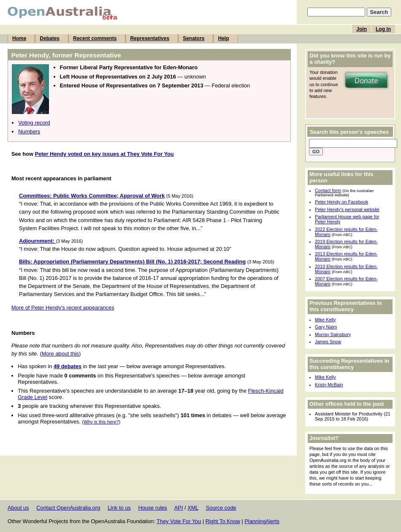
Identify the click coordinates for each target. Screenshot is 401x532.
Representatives (150, 38)
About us (18, 508)
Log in (383, 29)
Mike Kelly (325, 320)
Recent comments (95, 38)
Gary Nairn (326, 327)
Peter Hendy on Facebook (341, 202)
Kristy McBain (329, 385)
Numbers (29, 132)
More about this (60, 354)
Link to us (119, 508)
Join (362, 29)
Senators (194, 38)
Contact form (328, 190)
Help (223, 38)
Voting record (34, 123)
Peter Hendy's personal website (347, 209)
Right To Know (223, 521)
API (179, 508)
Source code (221, 508)
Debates (50, 38)
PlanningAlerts (262, 521)
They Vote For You (179, 521)
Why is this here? (101, 422)
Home (19, 38)
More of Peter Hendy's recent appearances (63, 308)
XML (193, 508)
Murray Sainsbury (333, 334)
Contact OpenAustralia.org (68, 508)
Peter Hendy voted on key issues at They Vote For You (104, 154)
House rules (152, 508)
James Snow (328, 342)
